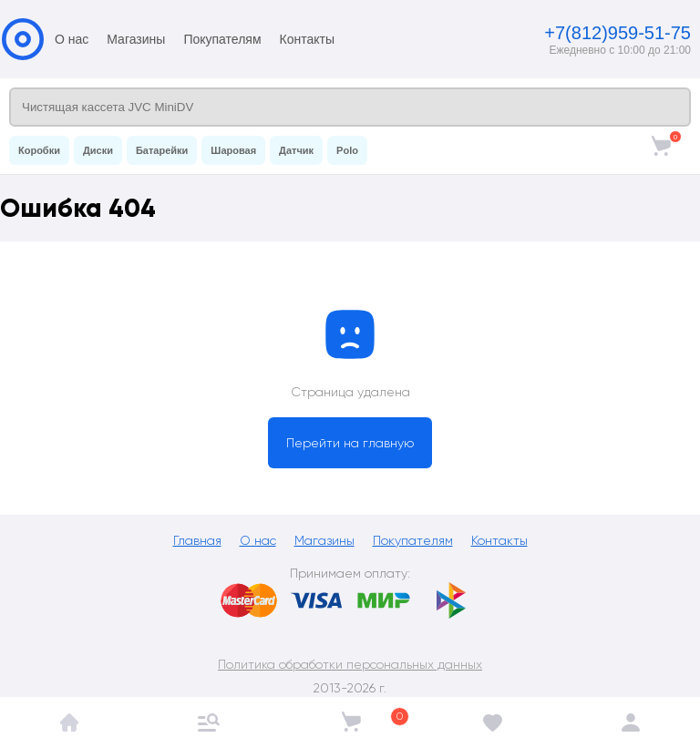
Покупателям (222, 39)
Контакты (307, 39)
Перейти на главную (350, 443)
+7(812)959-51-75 (618, 33)
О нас (72, 39)
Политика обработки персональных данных (350, 664)
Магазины (136, 39)
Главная (197, 540)
